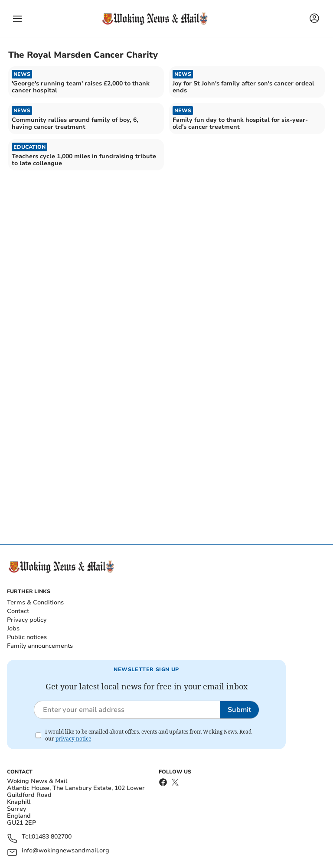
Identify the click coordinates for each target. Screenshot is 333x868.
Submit (239, 710)
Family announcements (40, 646)
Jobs (13, 628)
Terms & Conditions (35, 602)
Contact (18, 611)
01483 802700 (52, 837)
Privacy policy (27, 620)
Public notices (27, 637)
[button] (17, 19)
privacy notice (73, 739)
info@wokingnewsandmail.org (65, 851)
